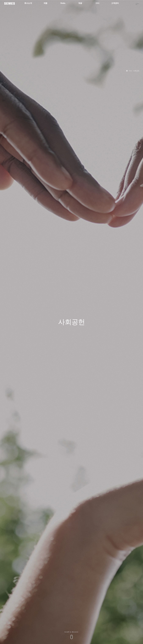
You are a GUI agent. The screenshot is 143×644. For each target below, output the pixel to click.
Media (63, 3)
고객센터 (115, 3)
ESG (98, 3)
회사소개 (28, 3)
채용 (80, 3)
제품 (45, 3)
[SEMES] (10, 3)
